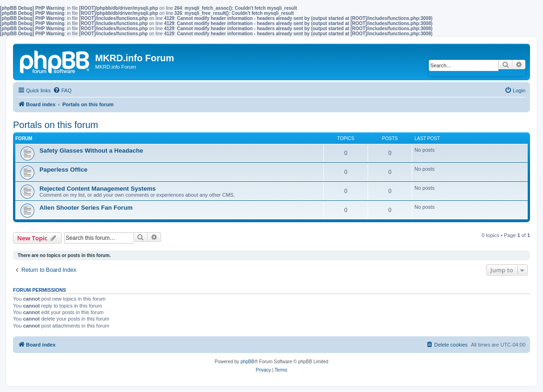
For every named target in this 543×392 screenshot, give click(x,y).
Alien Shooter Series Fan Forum (86, 208)
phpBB (247, 362)
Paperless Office (63, 170)
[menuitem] (62, 90)
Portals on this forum (55, 125)
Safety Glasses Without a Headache (91, 151)
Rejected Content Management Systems (98, 189)
